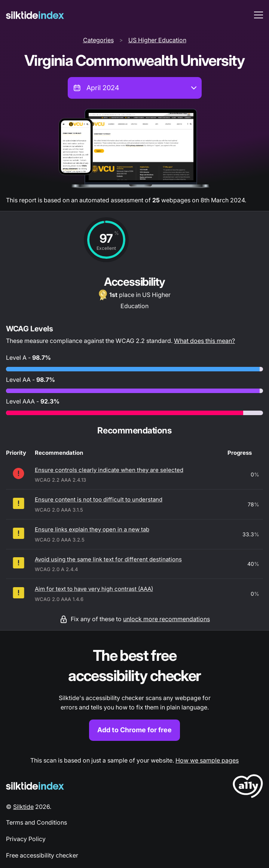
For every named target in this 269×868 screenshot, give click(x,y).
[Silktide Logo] (35, 786)
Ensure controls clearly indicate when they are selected (109, 470)
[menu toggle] (259, 15)
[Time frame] (135, 88)
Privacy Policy (26, 839)
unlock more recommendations (166, 619)
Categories (98, 40)
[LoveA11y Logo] (248, 787)
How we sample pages (207, 760)
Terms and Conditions (36, 822)
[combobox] (135, 88)
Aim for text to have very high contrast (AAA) (94, 589)
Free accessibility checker (42, 855)
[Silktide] (35, 15)
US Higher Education (157, 40)
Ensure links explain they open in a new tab (92, 529)
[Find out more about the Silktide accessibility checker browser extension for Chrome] (134, 693)
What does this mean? (204, 341)
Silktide (23, 807)
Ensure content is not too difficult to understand (99, 499)
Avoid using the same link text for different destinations (108, 559)
